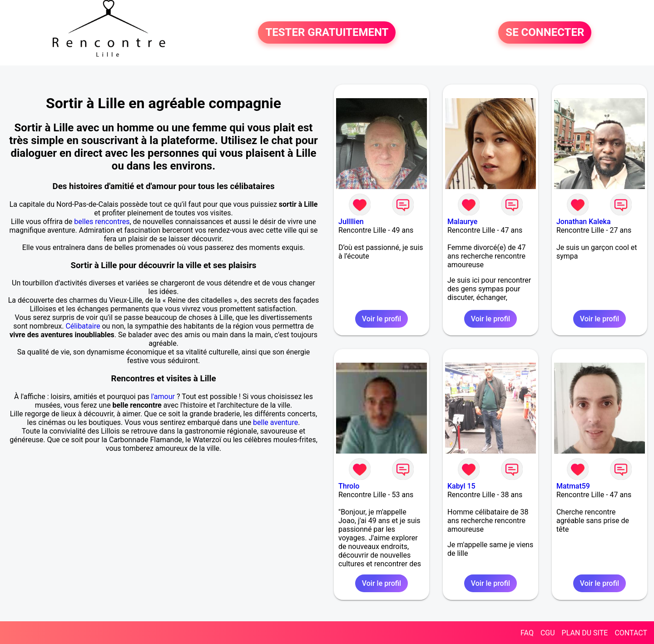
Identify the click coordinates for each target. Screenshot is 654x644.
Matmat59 (573, 486)
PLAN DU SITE (585, 633)
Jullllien (351, 222)
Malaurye (462, 222)
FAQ (527, 633)
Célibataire (83, 326)
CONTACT (631, 633)
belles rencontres (102, 222)
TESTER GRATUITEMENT (327, 33)
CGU (548, 633)
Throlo (349, 486)
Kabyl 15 (461, 486)
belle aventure (275, 422)
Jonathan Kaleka (584, 222)
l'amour (163, 397)
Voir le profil (381, 319)
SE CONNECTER (545, 33)
